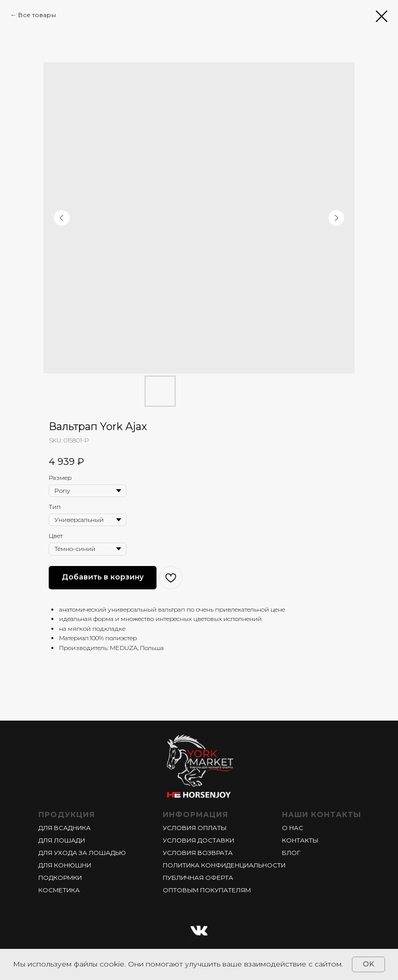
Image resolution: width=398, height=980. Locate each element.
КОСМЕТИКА (59, 890)
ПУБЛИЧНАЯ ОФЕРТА (198, 878)
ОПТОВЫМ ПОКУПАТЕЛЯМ (207, 890)
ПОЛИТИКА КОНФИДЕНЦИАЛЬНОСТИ (224, 865)
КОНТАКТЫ (300, 840)
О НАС (293, 828)
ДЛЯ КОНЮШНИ (65, 865)
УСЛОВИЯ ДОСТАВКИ (198, 840)
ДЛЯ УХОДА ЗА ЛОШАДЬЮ (82, 853)
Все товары (37, 15)
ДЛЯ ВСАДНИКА (65, 828)
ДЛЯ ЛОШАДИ (62, 840)
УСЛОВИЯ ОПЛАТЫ (195, 828)
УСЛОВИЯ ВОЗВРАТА (198, 853)
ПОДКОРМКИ (60, 878)
